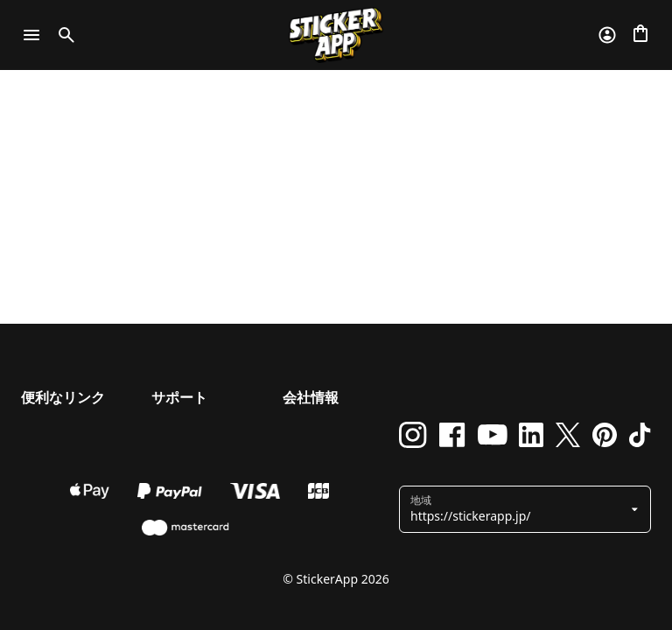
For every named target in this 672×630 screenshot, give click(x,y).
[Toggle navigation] (31, 35)
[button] (518, 509)
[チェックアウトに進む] (640, 35)
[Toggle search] (63, 35)
